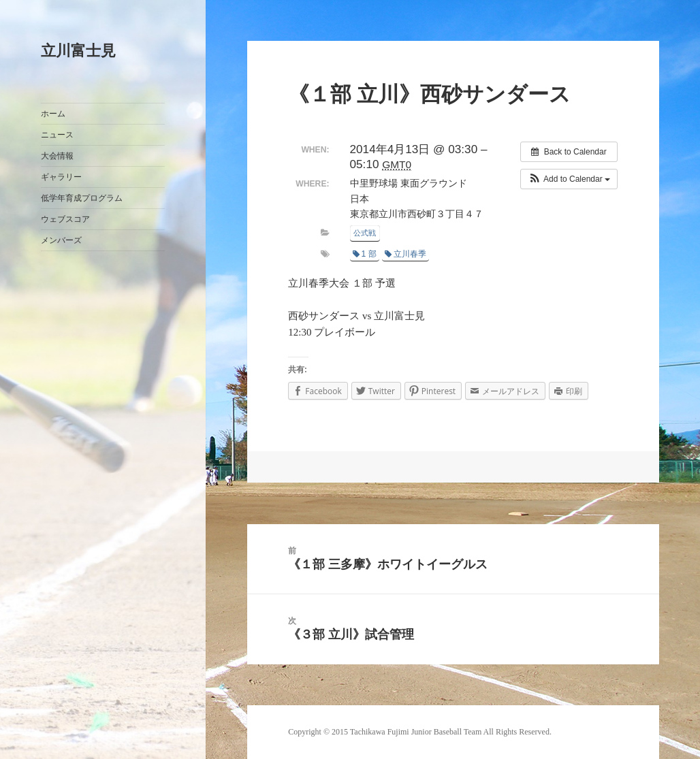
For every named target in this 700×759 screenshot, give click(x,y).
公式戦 (365, 233)
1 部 (365, 254)
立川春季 (405, 254)
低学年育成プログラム (82, 198)
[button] (569, 179)
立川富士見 (78, 51)
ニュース (57, 135)
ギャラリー (61, 177)
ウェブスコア (65, 219)
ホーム (53, 114)
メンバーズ (61, 240)
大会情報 (57, 156)
